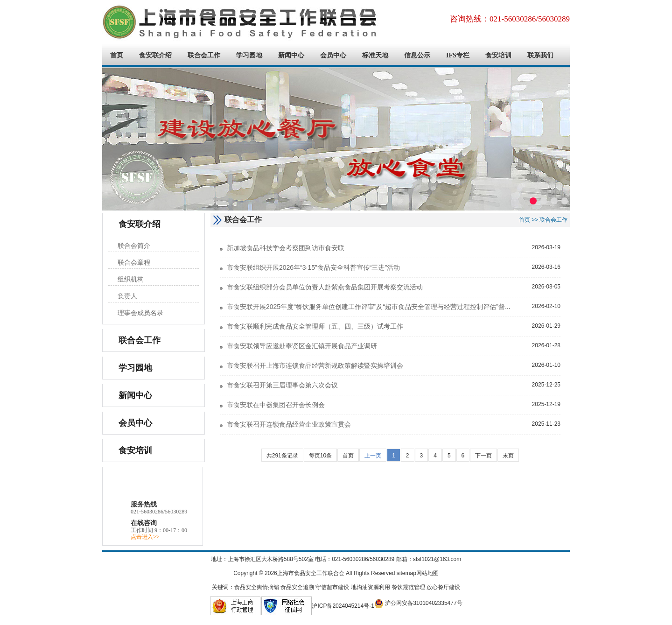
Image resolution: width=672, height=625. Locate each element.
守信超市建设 (332, 587)
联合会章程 (134, 263)
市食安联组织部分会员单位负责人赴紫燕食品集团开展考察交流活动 (325, 287)
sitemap (406, 573)
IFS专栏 (458, 55)
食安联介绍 (155, 55)
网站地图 (427, 573)
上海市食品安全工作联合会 (242, 22)
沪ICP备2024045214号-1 (343, 606)
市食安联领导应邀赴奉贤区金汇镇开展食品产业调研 (302, 346)
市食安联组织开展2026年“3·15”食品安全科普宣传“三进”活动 (313, 267)
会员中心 (333, 55)
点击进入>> (145, 537)
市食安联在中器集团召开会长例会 (276, 405)
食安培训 (498, 55)
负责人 (127, 296)
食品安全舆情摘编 (257, 587)
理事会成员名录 (140, 313)
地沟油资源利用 (371, 587)
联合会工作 (204, 55)
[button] (533, 201)
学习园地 (249, 55)
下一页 (483, 456)
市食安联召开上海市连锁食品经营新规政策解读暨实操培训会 (315, 365)
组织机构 (131, 279)
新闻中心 (291, 55)
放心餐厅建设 (443, 587)
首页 (117, 55)
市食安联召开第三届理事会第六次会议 (282, 385)
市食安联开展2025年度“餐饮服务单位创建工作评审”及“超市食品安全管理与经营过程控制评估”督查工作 (376, 307)
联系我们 (540, 55)
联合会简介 (134, 246)
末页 (508, 456)
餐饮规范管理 (408, 587)
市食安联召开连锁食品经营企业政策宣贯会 (289, 424)
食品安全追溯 (297, 587)
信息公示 (417, 55)
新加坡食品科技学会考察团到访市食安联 (286, 248)
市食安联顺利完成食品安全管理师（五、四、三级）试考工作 (315, 326)
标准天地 (375, 55)
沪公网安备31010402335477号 (418, 603)
